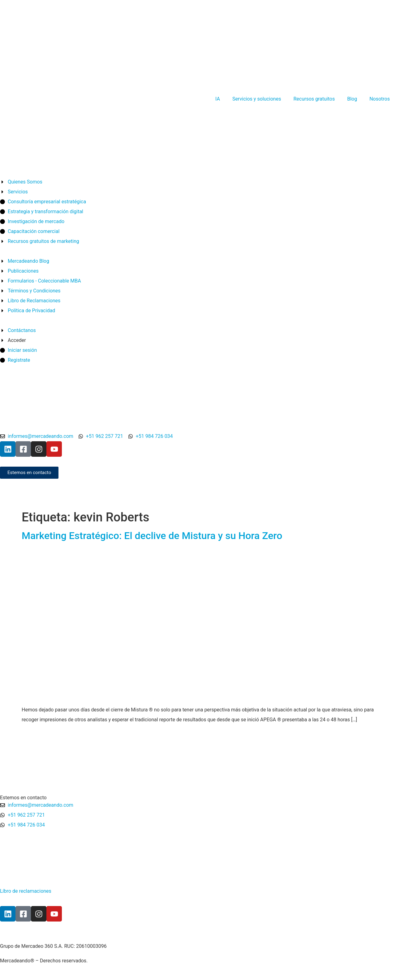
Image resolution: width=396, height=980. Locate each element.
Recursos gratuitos (314, 99)
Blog (352, 99)
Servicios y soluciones (257, 99)
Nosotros (380, 99)
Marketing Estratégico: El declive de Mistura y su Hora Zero (152, 536)
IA (218, 99)
